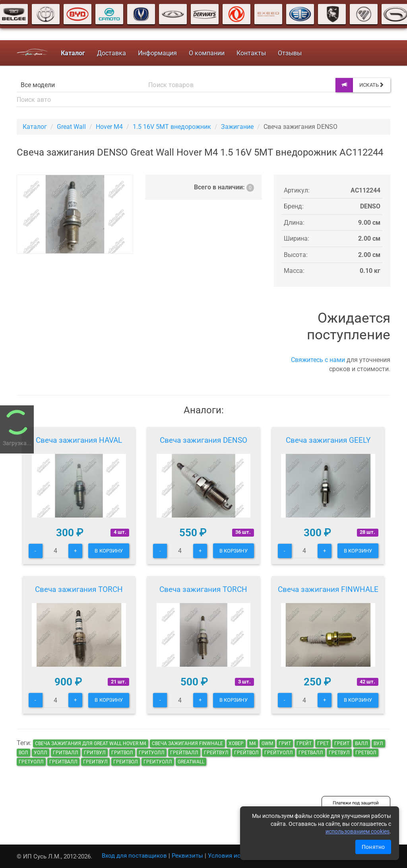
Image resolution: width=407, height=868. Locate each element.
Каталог (35, 127)
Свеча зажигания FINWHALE (328, 589)
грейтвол (246, 753)
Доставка (111, 53)
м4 (253, 743)
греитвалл (63, 762)
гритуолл (152, 753)
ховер (236, 743)
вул (378, 743)
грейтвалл (184, 753)
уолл (41, 753)
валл (361, 743)
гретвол (366, 753)
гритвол (122, 753)
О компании (207, 53)
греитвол (126, 762)
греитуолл (158, 762)
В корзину (109, 551)
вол (23, 753)
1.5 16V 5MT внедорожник (172, 127)
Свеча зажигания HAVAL (79, 440)
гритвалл (66, 753)
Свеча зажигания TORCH (79, 589)
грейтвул (216, 753)
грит (285, 743)
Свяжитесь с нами (318, 360)
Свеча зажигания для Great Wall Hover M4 (91, 743)
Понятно (373, 847)
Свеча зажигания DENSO (203, 440)
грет (323, 743)
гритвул (95, 753)
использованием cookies (358, 831)
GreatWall (191, 762)
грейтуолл (279, 753)
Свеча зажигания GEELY (328, 440)
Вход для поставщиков (134, 856)
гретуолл (31, 762)
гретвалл (311, 753)
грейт (304, 743)
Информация (157, 53)
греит (342, 743)
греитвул (95, 762)
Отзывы (290, 53)
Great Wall (71, 127)
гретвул (339, 753)
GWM (267, 743)
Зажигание (237, 127)
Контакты (251, 53)
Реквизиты (187, 856)
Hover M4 (109, 127)
